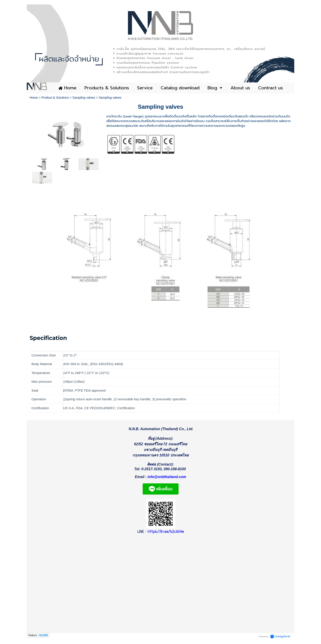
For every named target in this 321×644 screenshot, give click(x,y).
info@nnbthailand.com (167, 478)
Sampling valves (84, 98)
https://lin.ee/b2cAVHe (166, 534)
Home (34, 98)
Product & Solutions (55, 98)
